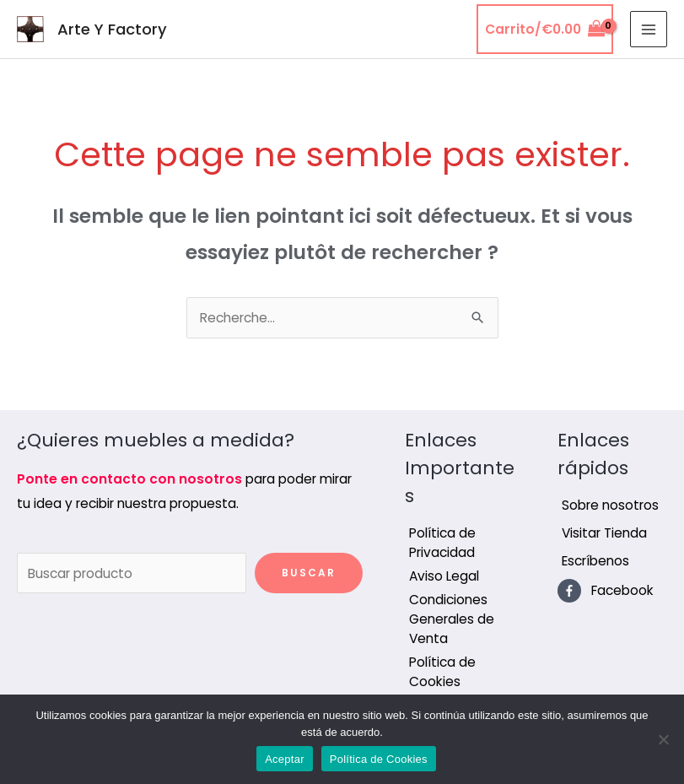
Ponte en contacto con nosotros (129, 479)
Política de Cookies (379, 759)
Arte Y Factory (112, 29)
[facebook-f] (606, 591)
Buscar (309, 573)
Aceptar (285, 759)
